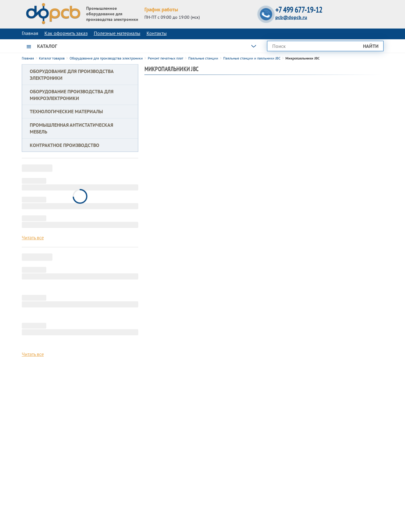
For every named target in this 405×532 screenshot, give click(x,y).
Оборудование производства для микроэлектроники (72, 95)
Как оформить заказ (66, 33)
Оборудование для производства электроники (106, 58)
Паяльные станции (203, 58)
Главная (28, 58)
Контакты (157, 33)
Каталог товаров (52, 58)
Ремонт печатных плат (166, 58)
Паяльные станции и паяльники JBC (252, 58)
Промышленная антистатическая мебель (71, 128)
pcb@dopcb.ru (291, 17)
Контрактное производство (65, 145)
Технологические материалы (66, 111)
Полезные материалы (117, 33)
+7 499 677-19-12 (299, 10)
